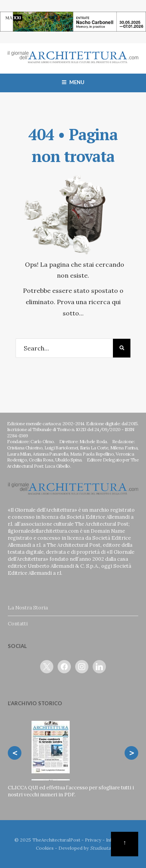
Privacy (93, 840)
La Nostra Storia (28, 608)
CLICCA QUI (23, 788)
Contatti (18, 624)
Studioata (100, 848)
